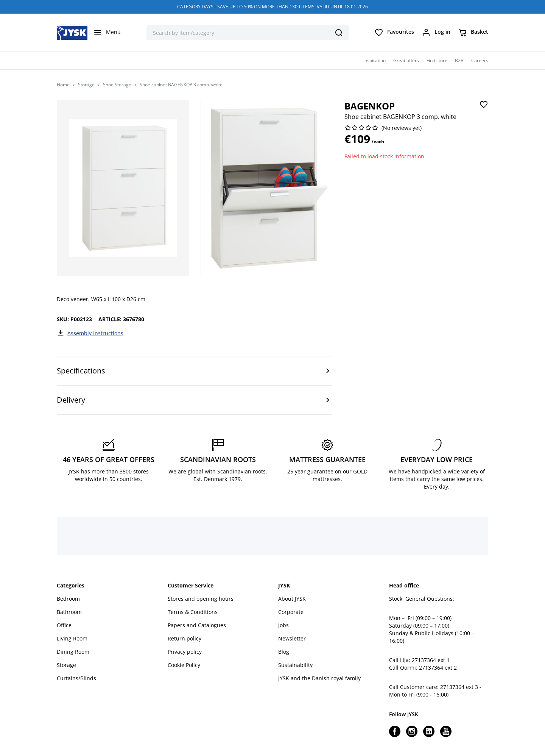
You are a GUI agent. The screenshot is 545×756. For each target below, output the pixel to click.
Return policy (185, 638)
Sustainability (295, 665)
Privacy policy (185, 652)
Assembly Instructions (90, 333)
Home (63, 85)
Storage (86, 85)
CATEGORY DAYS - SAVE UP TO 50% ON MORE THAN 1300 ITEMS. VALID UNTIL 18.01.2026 (272, 7)
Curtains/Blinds (76, 678)
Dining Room (73, 652)
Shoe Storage (117, 85)
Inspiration (374, 60)
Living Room (72, 638)
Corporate (291, 612)
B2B (459, 60)
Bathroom (69, 612)
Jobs (283, 625)
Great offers (406, 60)
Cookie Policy (184, 665)
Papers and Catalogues (197, 625)
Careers (480, 60)
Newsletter (292, 638)
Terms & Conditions (193, 612)
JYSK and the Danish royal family (319, 678)
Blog (284, 652)
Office (64, 625)
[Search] (339, 33)
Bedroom (68, 599)
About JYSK (292, 599)
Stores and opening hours (201, 599)
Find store (437, 60)
